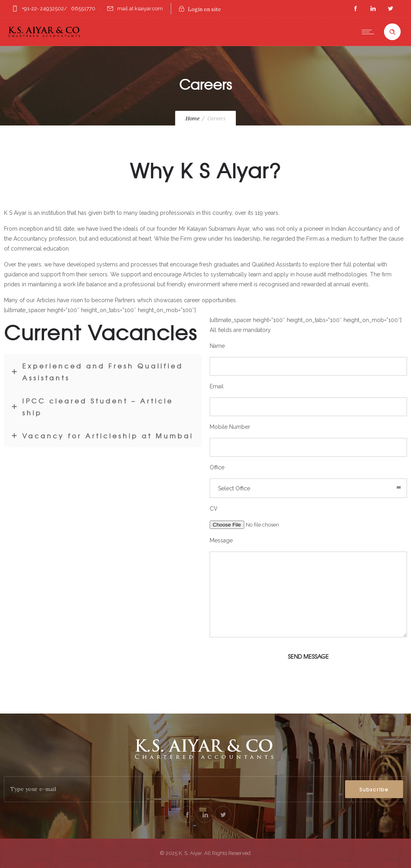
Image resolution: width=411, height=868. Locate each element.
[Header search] (392, 32)
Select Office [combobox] (234, 488)
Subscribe (374, 789)
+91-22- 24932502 (43, 9)
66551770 (83, 9)
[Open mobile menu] (370, 32)
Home (192, 119)
